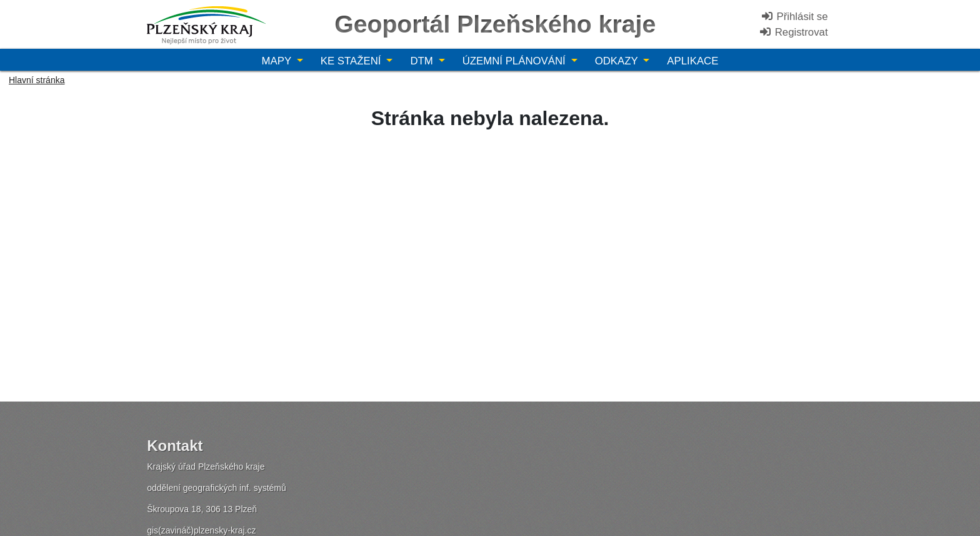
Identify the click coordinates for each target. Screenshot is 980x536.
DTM (423, 61)
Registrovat (793, 32)
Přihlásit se (794, 17)
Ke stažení (352, 61)
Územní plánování (516, 61)
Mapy (278, 61)
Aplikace (692, 61)
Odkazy (618, 61)
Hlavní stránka (37, 80)
